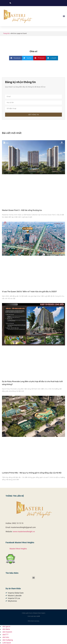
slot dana (6, 629)
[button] (10, 3)
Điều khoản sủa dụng (33, 621)
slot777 (5, 635)
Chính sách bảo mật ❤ (34, 616)
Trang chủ (6, 33)
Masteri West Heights (18, 549)
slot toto (6, 637)
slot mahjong (8, 640)
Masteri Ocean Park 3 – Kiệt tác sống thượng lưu (22, 210)
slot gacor (6, 626)
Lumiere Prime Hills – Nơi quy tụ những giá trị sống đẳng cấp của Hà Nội (32, 473)
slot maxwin (7, 632)
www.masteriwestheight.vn (24, 532)
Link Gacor (7, 643)
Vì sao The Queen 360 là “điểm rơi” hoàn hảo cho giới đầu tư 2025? (29, 292)
